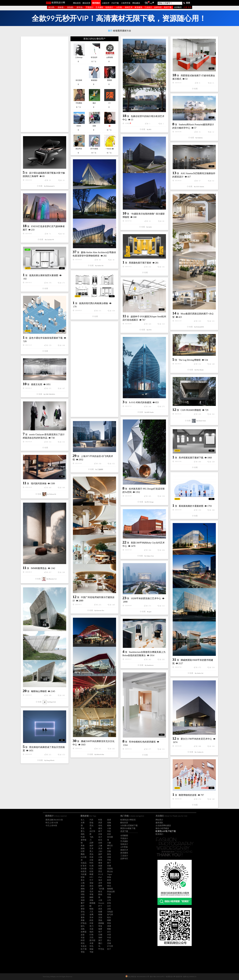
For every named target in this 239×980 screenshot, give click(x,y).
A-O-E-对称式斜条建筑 (140, 402)
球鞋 (83, 894)
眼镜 (100, 894)
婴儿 (83, 831)
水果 (83, 823)
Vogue (110, 874)
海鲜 (100, 938)
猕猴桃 (110, 889)
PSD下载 (115, 3)
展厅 (100, 940)
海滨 (100, 880)
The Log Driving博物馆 (190, 360)
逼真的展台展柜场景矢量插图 (44, 275)
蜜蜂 (100, 886)
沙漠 (83, 915)
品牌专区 (158, 7)
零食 (100, 926)
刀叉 (91, 912)
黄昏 (83, 909)
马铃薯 (84, 874)
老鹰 (91, 915)
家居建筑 (138, 7)
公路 (100, 857)
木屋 (91, 943)
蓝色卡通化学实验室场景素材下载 (46, 338)
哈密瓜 (84, 871)
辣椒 (91, 949)
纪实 (91, 869)
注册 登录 (187, 7)
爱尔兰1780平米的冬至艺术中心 (196, 739)
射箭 (83, 886)
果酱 (83, 920)
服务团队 (159, 823)
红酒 (91, 866)
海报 (83, 900)
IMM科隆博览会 (39, 568)
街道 (91, 857)
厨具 (100, 909)
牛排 (109, 938)
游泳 (91, 886)
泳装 (109, 909)
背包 (83, 912)
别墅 (100, 869)
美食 (83, 846)
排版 (91, 900)
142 (151, 3)
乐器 (91, 929)
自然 (100, 843)
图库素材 (96, 3)
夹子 (109, 949)
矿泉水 (84, 866)
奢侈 (100, 863)
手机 (109, 860)
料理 (83, 940)
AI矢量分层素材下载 (129, 825)
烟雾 (100, 929)
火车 (109, 900)
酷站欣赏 (86, 3)
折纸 (109, 903)
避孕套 (84, 840)
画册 (100, 866)
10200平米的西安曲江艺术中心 (146, 598)
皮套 (83, 935)
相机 (83, 834)
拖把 (91, 932)
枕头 (109, 917)
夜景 (109, 880)
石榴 (100, 935)
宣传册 (110, 837)
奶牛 (83, 906)
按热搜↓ (71, 7)
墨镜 (100, 920)
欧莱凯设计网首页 (128, 820)
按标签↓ (61, 7)
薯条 (83, 917)
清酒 (109, 926)
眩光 (100, 840)
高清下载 (168, 7)
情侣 (109, 886)
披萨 (91, 846)
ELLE (101, 874)
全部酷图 (124, 836)
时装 (100, 820)
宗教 (109, 851)
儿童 (91, 889)
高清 (100, 848)
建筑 (100, 828)
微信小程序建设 (162, 828)
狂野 (83, 851)
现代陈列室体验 (39, 484)
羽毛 (91, 946)
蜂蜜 (91, 874)
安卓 (91, 917)
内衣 (109, 834)
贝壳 (91, 938)
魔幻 (100, 943)
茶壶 (109, 923)
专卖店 (84, 946)
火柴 (100, 900)
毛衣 (91, 892)
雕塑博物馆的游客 (188, 795)
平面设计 (90, 7)
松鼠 (91, 871)
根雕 (100, 915)
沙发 (100, 834)
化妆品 (84, 863)
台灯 (109, 906)
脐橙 (83, 892)
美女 (83, 828)
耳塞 (109, 894)
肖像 (109, 866)
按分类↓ (52, 7)
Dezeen (101, 903)
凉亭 (100, 883)
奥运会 (110, 871)
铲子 (100, 906)
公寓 (83, 883)
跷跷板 (101, 923)
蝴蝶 (109, 920)
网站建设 (136, 3)
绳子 (100, 932)
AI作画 (119, 7)
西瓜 (100, 871)
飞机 (91, 837)
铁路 (109, 883)
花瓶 (83, 929)
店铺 (109, 943)
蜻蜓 (109, 929)
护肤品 (84, 923)
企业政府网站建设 (163, 825)
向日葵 (84, 857)
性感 (83, 837)
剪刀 (91, 926)
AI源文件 (106, 3)
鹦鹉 (83, 854)
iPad (100, 877)
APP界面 (124, 847)
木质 (109, 935)
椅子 (100, 831)
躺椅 (91, 897)
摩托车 (110, 846)
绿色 (100, 825)
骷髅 (100, 912)
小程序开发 (126, 3)
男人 (91, 851)
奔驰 (109, 877)
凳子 (109, 863)
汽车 (91, 820)
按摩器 (84, 932)
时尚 (91, 863)
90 (146, 3)
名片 (100, 837)
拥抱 (83, 889)
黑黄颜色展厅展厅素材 (140, 263)
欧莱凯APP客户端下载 (166, 831)
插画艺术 (129, 7)
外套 (91, 923)
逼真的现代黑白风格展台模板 (94, 303)
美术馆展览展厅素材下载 (191, 458)
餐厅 (83, 903)
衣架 (83, 938)
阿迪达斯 (111, 892)
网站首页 (77, 3)
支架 (100, 917)
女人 (83, 820)
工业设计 (148, 7)
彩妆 (91, 823)
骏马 (83, 926)
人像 (100, 846)
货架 (91, 883)
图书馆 (92, 940)
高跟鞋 (110, 869)
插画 (83, 848)
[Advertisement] (45, 84)
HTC (91, 877)
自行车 (92, 831)
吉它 (109, 932)
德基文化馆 (37, 384)
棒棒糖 (92, 903)
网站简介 (159, 820)
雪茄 (83, 952)
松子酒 (84, 949)
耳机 (109, 831)
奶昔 (91, 920)
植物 (109, 825)
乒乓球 (110, 946)
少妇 (100, 851)
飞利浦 (101, 889)
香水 (83, 880)
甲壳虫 (101, 949)
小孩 (109, 828)
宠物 (109, 897)
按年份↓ (80, 7)
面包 (109, 854)
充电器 (110, 912)
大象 (109, 843)
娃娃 (83, 897)
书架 (91, 952)
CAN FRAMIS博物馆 (191, 410)
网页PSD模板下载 (128, 828)
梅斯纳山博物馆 (39, 691)
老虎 (109, 820)
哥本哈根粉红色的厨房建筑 (142, 742)
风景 (100, 823)
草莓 (91, 894)
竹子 (91, 880)
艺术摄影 (99, 7)
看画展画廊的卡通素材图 (191, 506)
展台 (109, 940)
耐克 (100, 892)
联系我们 (159, 834)
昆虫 (91, 825)
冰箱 (109, 857)
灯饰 (91, 935)
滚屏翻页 (178, 7)
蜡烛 (91, 909)
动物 (109, 823)
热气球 (110, 915)
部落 (83, 877)
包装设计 (109, 7)
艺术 (91, 848)
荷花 (83, 943)
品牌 (91, 843)
